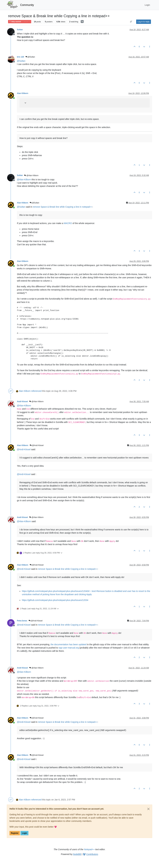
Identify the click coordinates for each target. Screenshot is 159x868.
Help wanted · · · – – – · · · (20, 22)
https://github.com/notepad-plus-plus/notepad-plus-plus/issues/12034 (55, 600)
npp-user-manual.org (69, 648)
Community (27, 5)
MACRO (68, 223)
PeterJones (22, 621)
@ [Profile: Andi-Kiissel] (24, 449)
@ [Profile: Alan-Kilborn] (24, 180)
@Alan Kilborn (31, 175)
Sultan (20, 30)
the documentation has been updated (69, 644)
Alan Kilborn (23, 93)
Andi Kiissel (22, 402)
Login (24, 833)
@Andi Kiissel (37, 445)
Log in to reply (144, 22)
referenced (36, 391)
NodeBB (77, 854)
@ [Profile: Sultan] (21, 61)
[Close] (148, 809)
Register (15, 833)
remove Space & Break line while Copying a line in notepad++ (63, 207)
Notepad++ (89, 849)
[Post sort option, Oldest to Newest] (131, 22)
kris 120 (20, 57)
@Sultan (30, 57)
